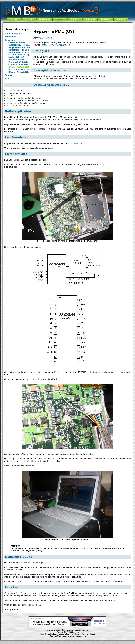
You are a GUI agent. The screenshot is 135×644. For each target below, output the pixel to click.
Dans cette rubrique (17, 29)
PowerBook (44, 19)
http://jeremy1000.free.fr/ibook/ (56, 45)
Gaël (59, 636)
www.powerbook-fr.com (57, 630)
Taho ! (77, 634)
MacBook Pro (56, 637)
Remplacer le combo (19, 50)
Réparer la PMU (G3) (19, 67)
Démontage (11, 37)
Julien (83, 636)
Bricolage (10, 40)
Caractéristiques (13, 33)
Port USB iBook (16, 60)
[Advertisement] (68, 25)
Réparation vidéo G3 (19, 69)
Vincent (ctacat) (88, 634)
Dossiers (106, 19)
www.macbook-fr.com (79, 630)
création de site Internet (90, 637)
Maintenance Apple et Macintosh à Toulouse (74, 637)
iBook (60, 19)
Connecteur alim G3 (18, 65)
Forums (75, 19)
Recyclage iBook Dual (19, 47)
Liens (8, 79)
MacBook (29, 19)
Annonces (90, 19)
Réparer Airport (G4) (18, 72)
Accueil (14, 19)
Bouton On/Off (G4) (18, 62)
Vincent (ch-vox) (45, 38)
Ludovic (54, 634)
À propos (121, 19)
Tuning (9, 75)
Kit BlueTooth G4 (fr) (19, 55)
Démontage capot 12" (19, 52)
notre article (76, 143)
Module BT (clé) (16, 57)
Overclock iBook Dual (19, 45)
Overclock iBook (17, 42)
